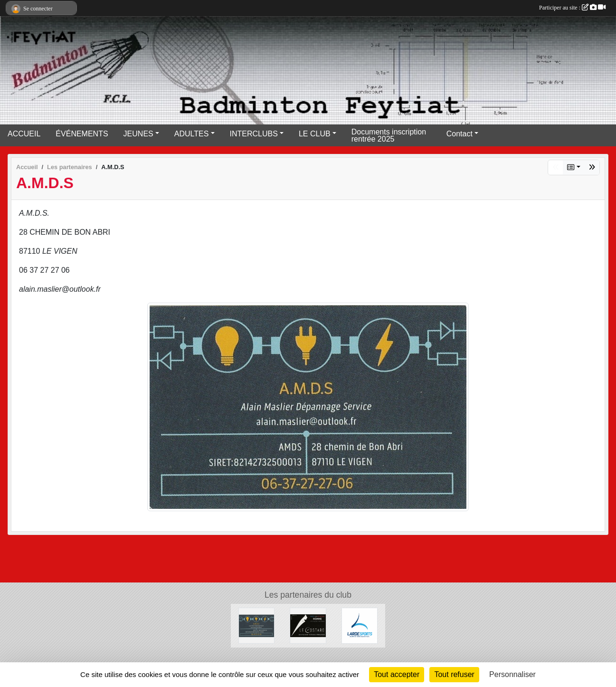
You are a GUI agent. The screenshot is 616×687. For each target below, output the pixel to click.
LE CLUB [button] (315, 134)
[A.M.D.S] (256, 625)
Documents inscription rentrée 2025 (389, 135)
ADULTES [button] (192, 134)
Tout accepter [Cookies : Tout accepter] (397, 674)
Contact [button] (460, 134)
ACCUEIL (24, 134)
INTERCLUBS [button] (254, 134)
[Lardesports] (360, 625)
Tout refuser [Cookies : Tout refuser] (454, 674)
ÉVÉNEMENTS (82, 134)
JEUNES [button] (138, 134)
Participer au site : (572, 8)
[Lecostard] (308, 625)
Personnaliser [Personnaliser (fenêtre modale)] (512, 674)
